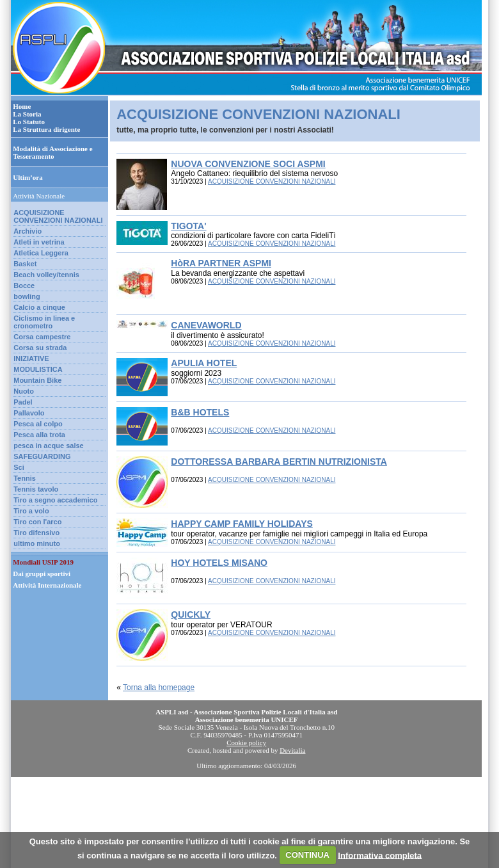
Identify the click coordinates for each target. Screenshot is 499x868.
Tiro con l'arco (37, 522)
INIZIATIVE (31, 358)
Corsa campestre (42, 337)
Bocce (24, 285)
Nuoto (24, 391)
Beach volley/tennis (46, 275)
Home (22, 106)
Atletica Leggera (41, 253)
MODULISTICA (38, 369)
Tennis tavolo (36, 489)
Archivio (28, 231)
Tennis (25, 478)
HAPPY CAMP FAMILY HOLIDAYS (242, 524)
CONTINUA (307, 855)
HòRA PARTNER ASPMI (221, 263)
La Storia (27, 114)
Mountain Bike (37, 380)
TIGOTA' (188, 226)
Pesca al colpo (38, 424)
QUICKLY (191, 615)
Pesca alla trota (39, 435)
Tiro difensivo (36, 533)
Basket (25, 264)
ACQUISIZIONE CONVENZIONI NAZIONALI (58, 216)
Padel (23, 402)
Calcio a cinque (39, 307)
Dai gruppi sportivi (42, 574)
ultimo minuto (37, 543)
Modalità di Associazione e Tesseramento (52, 152)
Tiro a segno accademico (55, 500)
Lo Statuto (29, 122)
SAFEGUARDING (42, 456)
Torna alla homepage (159, 687)
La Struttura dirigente (46, 129)
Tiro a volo (31, 511)
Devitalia (292, 750)
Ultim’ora (28, 177)
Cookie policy (246, 743)
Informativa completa (380, 855)
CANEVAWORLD (206, 325)
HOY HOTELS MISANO (219, 563)
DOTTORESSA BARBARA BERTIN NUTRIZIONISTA (279, 462)
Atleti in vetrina (39, 242)
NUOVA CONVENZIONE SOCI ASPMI (248, 164)
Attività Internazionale (47, 585)
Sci (19, 467)
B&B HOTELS (200, 412)
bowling (27, 296)
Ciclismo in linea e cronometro (44, 322)
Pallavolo (29, 413)
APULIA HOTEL (204, 363)
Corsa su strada (40, 348)
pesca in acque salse (48, 446)
